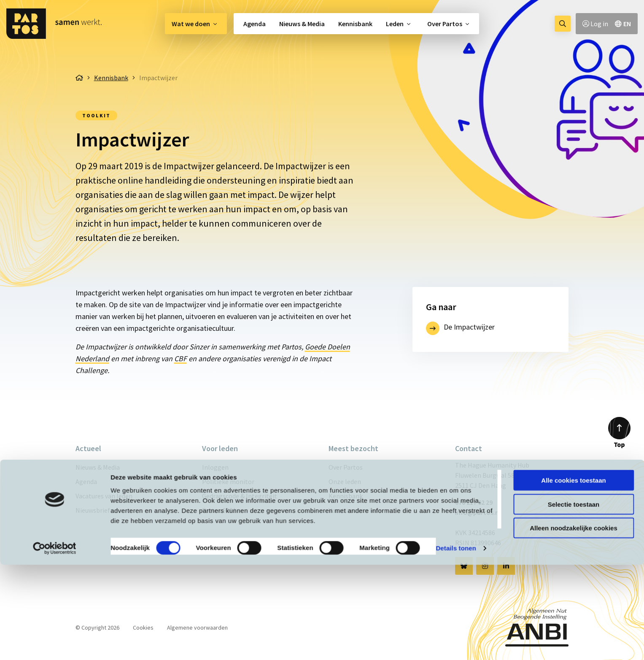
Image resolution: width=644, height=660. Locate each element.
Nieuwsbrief (93, 510)
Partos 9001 (219, 510)
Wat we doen (191, 24)
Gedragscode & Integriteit (240, 496)
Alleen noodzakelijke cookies (574, 623)
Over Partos (445, 24)
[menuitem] (196, 24)
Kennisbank (355, 24)
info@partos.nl (478, 512)
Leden (395, 24)
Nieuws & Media (302, 24)
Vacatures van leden (104, 496)
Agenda (255, 24)
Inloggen (215, 467)
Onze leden (345, 481)
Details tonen (456, 643)
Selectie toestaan (574, 599)
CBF (181, 358)
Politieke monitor (228, 481)
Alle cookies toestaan (573, 575)
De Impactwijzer (469, 327)
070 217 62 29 (474, 502)
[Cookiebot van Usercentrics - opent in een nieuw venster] (55, 644)
